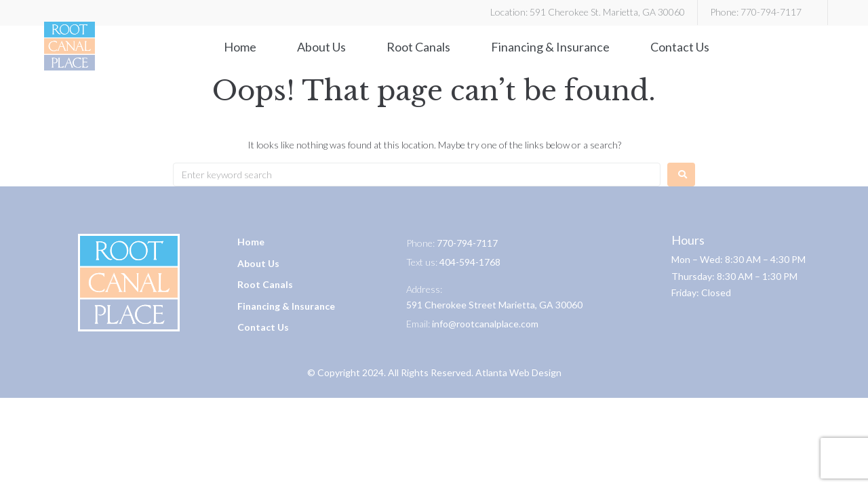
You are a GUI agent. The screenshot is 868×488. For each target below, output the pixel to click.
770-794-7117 (771, 12)
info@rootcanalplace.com (485, 324)
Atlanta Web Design (518, 372)
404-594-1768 (470, 262)
